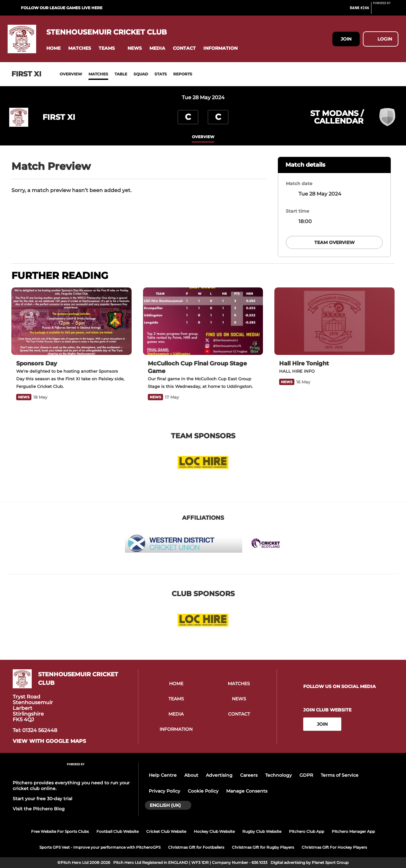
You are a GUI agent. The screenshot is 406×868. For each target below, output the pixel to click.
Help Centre (163, 775)
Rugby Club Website (262, 831)
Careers (249, 775)
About (191, 775)
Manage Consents (247, 791)
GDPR (306, 775)
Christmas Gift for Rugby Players (263, 847)
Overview (71, 74)
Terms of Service (340, 775)
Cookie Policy (203, 791)
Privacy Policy (164, 791)
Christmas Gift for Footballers (196, 847)
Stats (161, 74)
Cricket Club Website (166, 831)
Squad (141, 74)
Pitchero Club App (307, 831)
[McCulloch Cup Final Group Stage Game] (203, 321)
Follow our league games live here (62, 8)
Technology (278, 775)
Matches (98, 74)
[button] (53, 48)
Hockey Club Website (214, 831)
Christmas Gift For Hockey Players (334, 847)
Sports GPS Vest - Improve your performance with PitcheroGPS (100, 847)
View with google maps (49, 741)
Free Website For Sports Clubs (60, 831)
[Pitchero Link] (386, 10)
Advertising (219, 775)
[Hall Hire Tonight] (334, 321)
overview (203, 137)
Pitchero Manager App (353, 831)
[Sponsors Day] (72, 321)
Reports (183, 74)
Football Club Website (118, 831)
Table (121, 74)
